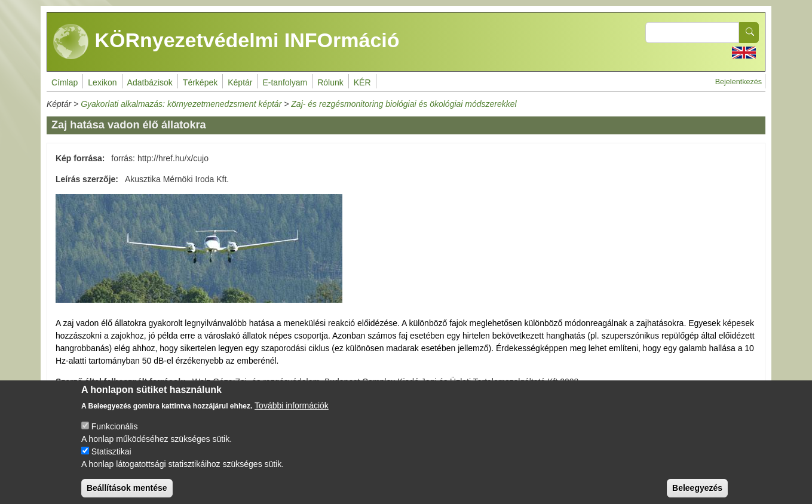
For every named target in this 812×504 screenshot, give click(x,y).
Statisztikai (111, 462)
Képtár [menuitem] (240, 82)
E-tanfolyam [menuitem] (285, 82)
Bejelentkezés (739, 82)
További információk (292, 416)
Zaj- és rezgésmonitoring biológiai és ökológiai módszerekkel (404, 104)
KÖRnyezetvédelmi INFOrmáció (226, 42)
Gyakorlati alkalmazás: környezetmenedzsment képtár (181, 104)
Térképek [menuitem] (200, 82)
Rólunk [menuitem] (330, 82)
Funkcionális (115, 437)
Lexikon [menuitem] (102, 82)
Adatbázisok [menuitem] (150, 82)
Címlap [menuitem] (65, 82)
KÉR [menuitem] (362, 82)
